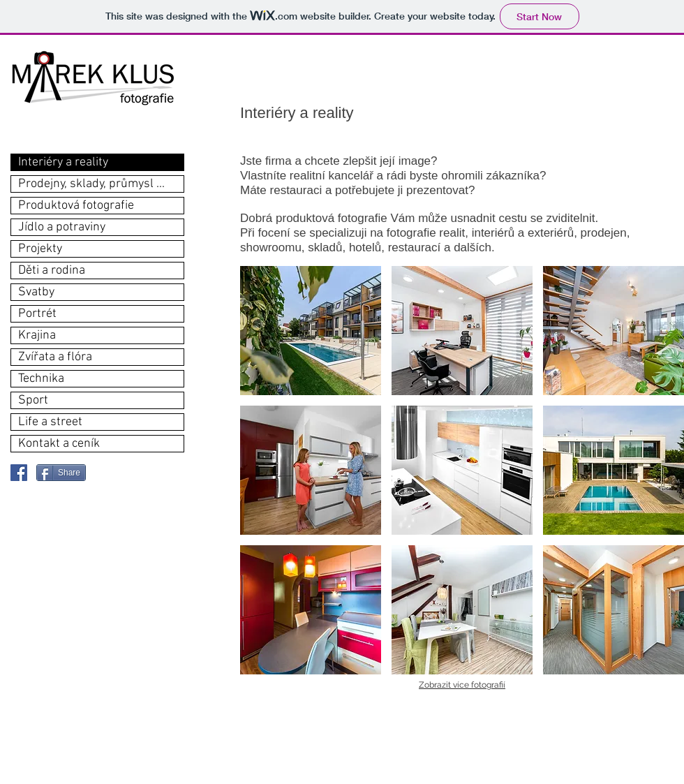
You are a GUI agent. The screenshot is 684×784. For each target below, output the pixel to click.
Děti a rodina (52, 271)
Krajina (37, 335)
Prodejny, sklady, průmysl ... (91, 184)
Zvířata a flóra (55, 357)
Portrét (37, 314)
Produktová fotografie (76, 206)
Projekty (40, 249)
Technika (41, 379)
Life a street (50, 422)
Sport (33, 400)
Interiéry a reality (63, 162)
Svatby (36, 292)
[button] (311, 331)
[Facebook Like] (122, 473)
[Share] (61, 473)
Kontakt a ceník (59, 444)
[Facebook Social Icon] (19, 473)
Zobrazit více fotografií (462, 685)
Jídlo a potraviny (62, 227)
